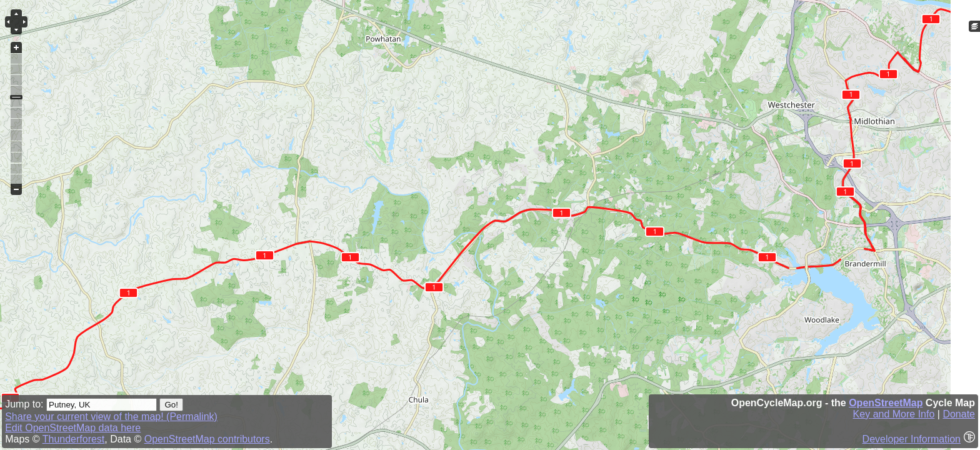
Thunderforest (74, 439)
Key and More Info (894, 414)
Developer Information (912, 439)
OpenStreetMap (886, 403)
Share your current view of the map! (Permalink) (111, 417)
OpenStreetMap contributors (207, 439)
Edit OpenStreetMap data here (73, 428)
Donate (959, 414)
